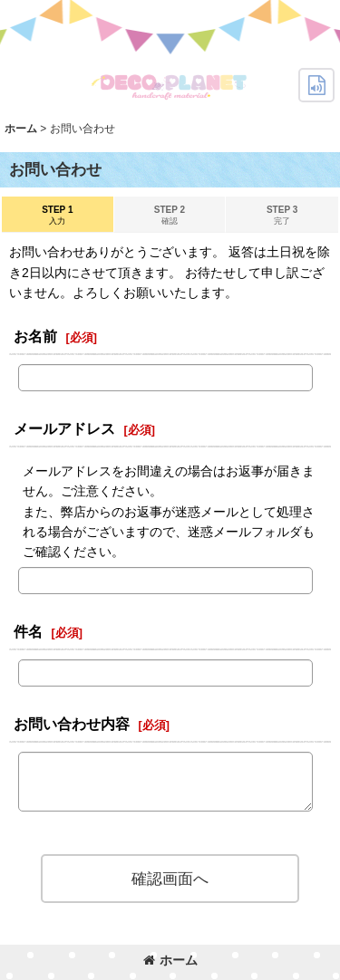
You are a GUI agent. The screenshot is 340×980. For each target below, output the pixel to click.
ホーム (170, 960)
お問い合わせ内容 (72, 724)
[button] (316, 85)
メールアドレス (64, 428)
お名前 (35, 336)
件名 (28, 631)
